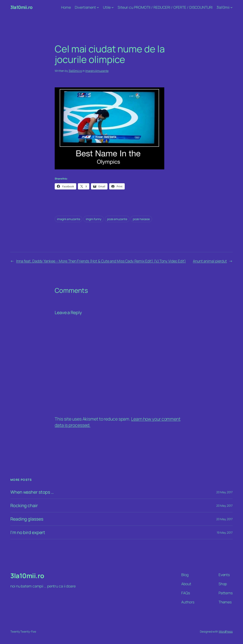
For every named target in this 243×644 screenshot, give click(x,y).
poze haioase (141, 219)
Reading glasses (27, 519)
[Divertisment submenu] (98, 7)
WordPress (226, 631)
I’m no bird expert (28, 532)
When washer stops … (32, 492)
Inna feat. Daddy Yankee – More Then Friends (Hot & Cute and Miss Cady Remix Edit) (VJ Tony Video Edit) (101, 261)
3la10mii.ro (21, 7)
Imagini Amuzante (97, 71)
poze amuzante (117, 219)
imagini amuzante (68, 219)
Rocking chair (24, 505)
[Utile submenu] (113, 7)
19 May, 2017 (225, 532)
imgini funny (94, 219)
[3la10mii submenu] (232, 7)
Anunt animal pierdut (210, 261)
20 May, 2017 (224, 492)
